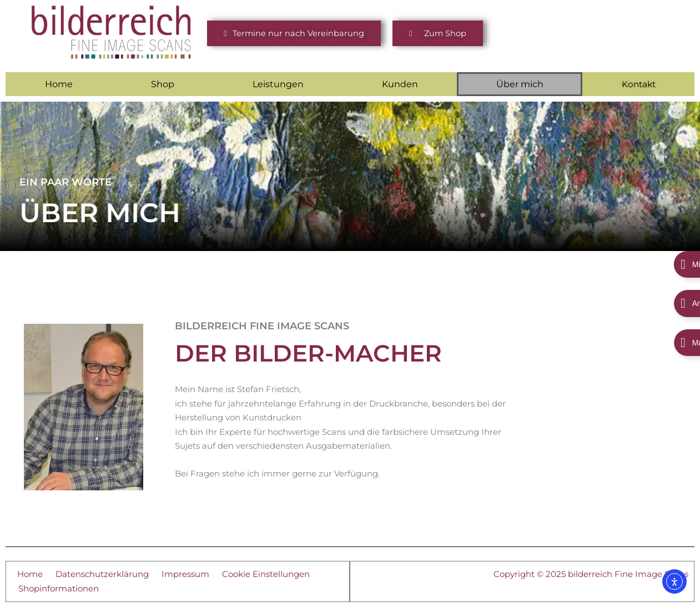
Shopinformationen (59, 588)
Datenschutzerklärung (102, 573)
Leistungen (278, 84)
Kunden (400, 84)
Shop (163, 84)
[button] (294, 34)
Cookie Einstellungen (266, 573)
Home (59, 84)
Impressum (185, 573)
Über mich (520, 84)
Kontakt (638, 84)
